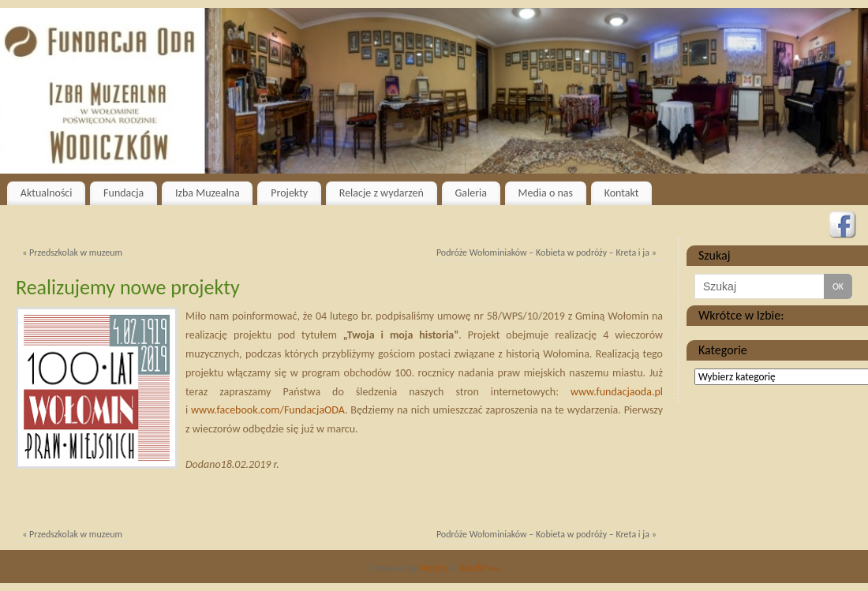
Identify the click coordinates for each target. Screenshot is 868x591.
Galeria (471, 193)
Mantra (434, 568)
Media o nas (546, 193)
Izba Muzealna (208, 193)
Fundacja (123, 193)
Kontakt (622, 193)
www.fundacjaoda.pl (617, 392)
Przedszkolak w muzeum (72, 252)
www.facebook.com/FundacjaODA (268, 410)
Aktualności (47, 193)
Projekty (289, 193)
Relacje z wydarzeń (382, 193)
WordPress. (480, 568)
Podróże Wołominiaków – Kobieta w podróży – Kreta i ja (546, 252)
